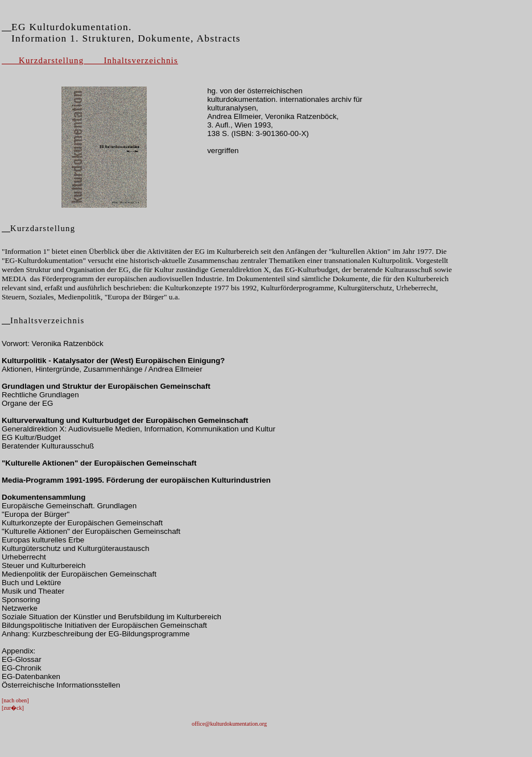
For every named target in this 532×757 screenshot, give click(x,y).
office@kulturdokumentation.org (229, 724)
